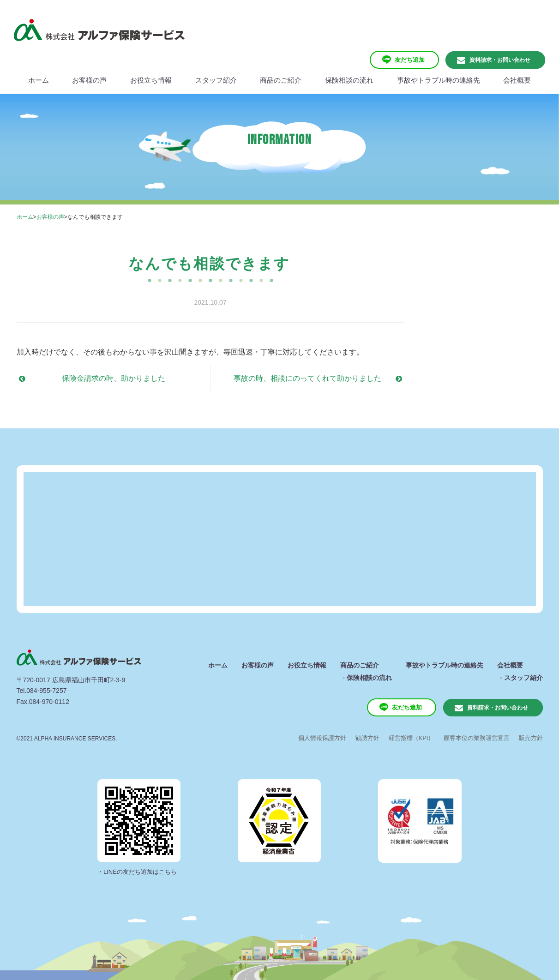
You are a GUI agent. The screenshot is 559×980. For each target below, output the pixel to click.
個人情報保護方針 (322, 738)
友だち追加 (410, 60)
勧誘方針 (367, 738)
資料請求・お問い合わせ (500, 60)
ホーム (25, 217)
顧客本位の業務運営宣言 (477, 738)
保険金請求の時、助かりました (114, 378)
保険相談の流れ (369, 678)
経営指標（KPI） (412, 738)
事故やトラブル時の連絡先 (445, 665)
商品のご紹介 (360, 665)
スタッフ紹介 (523, 678)
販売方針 (531, 738)
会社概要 (510, 665)
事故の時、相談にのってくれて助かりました (307, 378)
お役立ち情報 (307, 665)
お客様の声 (50, 217)
